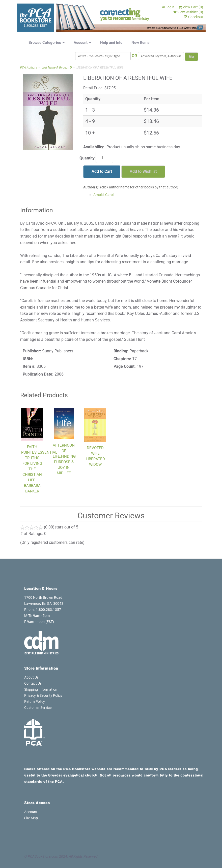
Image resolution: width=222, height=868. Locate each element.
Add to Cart (102, 171)
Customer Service (38, 708)
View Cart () (191, 7)
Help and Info (111, 43)
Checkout (194, 17)
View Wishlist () (188, 12)
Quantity (87, 158)
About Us (31, 677)
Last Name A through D (57, 68)
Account (82, 43)
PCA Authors (29, 68)
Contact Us (33, 683)
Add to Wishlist (143, 171)
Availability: (94, 147)
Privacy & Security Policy (43, 695)
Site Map (31, 818)
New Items (141, 43)
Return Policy (35, 702)
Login (168, 7)
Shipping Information (41, 689)
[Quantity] (104, 157)
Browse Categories (47, 43)
